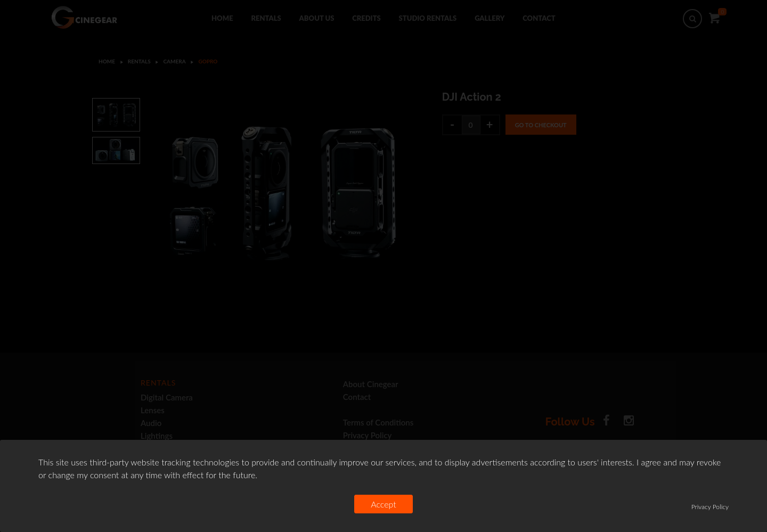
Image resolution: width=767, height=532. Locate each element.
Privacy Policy (710, 507)
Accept (383, 504)
